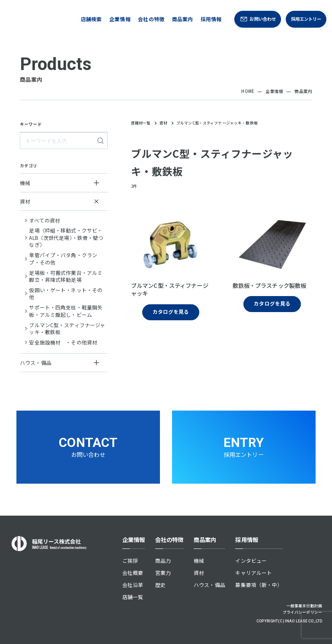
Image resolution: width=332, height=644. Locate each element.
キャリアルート (254, 572)
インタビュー (251, 560)
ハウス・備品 (209, 585)
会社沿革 (133, 585)
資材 (199, 572)
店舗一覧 (133, 597)
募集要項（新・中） (259, 585)
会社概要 (133, 572)
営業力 (163, 572)
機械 (199, 560)
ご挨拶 (130, 560)
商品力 (163, 560)
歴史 (160, 585)
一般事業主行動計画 (304, 606)
